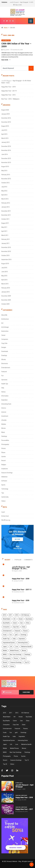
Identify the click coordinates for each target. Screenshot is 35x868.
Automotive (5, 331)
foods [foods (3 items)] (5, 635)
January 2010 (5, 292)
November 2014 (6, 150)
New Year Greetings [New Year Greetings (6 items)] (16, 654)
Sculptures (5, 469)
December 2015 (6, 122)
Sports (3, 485)
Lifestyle (4, 420)
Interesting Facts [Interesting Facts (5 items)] (23, 643)
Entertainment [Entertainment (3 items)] (7, 631)
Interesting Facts (6, 404)
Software (4, 481)
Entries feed (5, 516)
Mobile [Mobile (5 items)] (5, 651)
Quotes (4, 457)
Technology (5, 489)
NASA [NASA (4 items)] (5, 654)
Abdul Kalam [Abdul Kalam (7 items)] (7, 619)
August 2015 (5, 126)
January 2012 (5, 207)
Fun (2, 376)
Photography (5, 444)
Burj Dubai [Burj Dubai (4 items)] (29, 619)
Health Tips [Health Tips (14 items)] (6, 639)
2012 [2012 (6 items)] (17, 615)
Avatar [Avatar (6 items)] (21, 619)
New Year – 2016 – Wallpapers (10, 99)
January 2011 (5, 243)
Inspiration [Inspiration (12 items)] (22, 639)
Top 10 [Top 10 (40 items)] (27, 662)
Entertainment (6, 368)
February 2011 (6, 239)
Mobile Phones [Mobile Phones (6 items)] (14, 651)
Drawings (4, 355)
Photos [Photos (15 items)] (16, 658)
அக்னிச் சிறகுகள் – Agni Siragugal (24, 786)
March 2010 (5, 284)
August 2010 (5, 264)
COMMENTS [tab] (28, 560)
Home (6, 28)
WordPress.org (6, 520)
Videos (3, 501)
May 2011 (4, 227)
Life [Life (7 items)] (11, 647)
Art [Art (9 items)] (15, 619)
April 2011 (4, 231)
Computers (5, 339)
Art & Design (5, 327)
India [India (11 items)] (14, 639)
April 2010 (4, 280)
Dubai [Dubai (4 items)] (24, 627)
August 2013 (5, 167)
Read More (6, 60)
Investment (5, 416)
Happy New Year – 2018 (8, 87)
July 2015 (4, 130)
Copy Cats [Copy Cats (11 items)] (16, 627)
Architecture (5, 319)
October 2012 (5, 183)
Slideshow (4, 477)
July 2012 (4, 187)
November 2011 (6, 215)
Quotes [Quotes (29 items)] (23, 658)
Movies (3, 428)
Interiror (4, 408)
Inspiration (4, 400)
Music (3, 432)
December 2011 (6, 211)
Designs (4, 347)
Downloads (5, 351)
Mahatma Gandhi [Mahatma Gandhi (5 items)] (26, 647)
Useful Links (5, 497)
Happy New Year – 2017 (24, 809)
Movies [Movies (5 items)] (24, 651)
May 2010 (4, 276)
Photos (3, 448)
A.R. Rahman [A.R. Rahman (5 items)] (25, 615)
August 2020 (5, 110)
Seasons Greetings (7, 473)
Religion (4, 465)
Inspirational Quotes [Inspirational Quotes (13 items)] (9, 643)
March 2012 (5, 199)
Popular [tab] (17, 560)
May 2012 (4, 191)
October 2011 (5, 219)
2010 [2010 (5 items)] (4, 615)
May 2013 (4, 171)
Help (3, 388)
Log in (3, 512)
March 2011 (5, 235)
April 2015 (4, 134)
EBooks (4, 359)
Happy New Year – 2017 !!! (9, 91)
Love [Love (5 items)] (17, 647)
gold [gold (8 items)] (16, 635)
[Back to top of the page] (32, 864)
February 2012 (6, 203)
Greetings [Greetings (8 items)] (23, 635)
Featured (4, 372)
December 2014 (6, 146)
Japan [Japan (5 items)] (5, 647)
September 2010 (6, 260)
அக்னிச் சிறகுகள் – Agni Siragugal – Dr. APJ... (21, 568)
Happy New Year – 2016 (8, 95)
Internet (4, 412)
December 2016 (6, 118)
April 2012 (4, 195)
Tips (3, 493)
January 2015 (5, 142)
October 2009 (5, 304)
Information (6, 40)
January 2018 (5, 114)
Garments (4, 380)
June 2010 (5, 272)
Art (2, 323)
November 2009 (6, 300)
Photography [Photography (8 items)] (7, 658)
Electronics (5, 364)
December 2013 (6, 158)
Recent (3, 461)
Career (3, 335)
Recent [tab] (6, 560)
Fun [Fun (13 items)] (11, 635)
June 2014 (5, 154)
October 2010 (5, 255)
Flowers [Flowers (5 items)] (26, 631)
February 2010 (6, 288)
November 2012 (6, 179)
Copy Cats (4, 343)
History (3, 392)
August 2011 (5, 223)
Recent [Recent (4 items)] (5, 662)
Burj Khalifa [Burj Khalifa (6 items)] (6, 623)
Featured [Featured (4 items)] (17, 631)
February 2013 (6, 175)
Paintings (4, 436)
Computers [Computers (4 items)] (6, 627)
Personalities (5, 440)
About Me (4, 315)
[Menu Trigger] (31, 21)
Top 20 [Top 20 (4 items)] (5, 666)
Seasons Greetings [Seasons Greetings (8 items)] (16, 662)
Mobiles (4, 424)
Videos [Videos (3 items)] (12, 666)
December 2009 (6, 296)
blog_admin (6, 50)
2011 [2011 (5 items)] (11, 615)
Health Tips (5, 384)
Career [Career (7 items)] (15, 623)
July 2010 (4, 268)
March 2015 (5, 138)
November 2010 (6, 251)
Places (3, 452)
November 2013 (6, 162)
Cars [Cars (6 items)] (21, 623)
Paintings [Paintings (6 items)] (27, 654)
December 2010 (6, 247)
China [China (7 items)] (28, 623)
